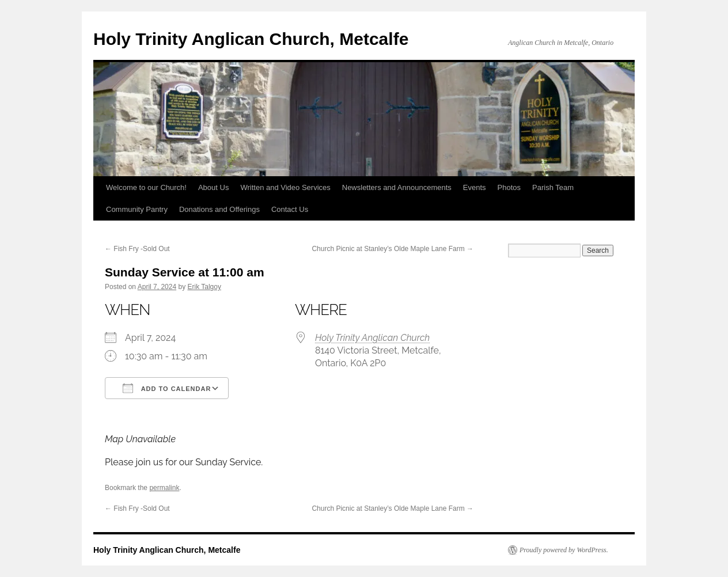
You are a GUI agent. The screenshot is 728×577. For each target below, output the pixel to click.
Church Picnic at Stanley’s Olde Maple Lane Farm (393, 249)
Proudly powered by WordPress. (564, 550)
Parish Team (553, 187)
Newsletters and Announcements (397, 187)
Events (475, 187)
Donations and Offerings (219, 209)
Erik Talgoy (204, 287)
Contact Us (290, 209)
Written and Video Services (285, 187)
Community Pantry (137, 209)
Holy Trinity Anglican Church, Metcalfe (251, 39)
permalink (164, 488)
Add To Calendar (167, 388)
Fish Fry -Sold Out (137, 249)
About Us (213, 187)
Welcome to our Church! (146, 187)
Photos (509, 187)
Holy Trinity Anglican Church (372, 338)
